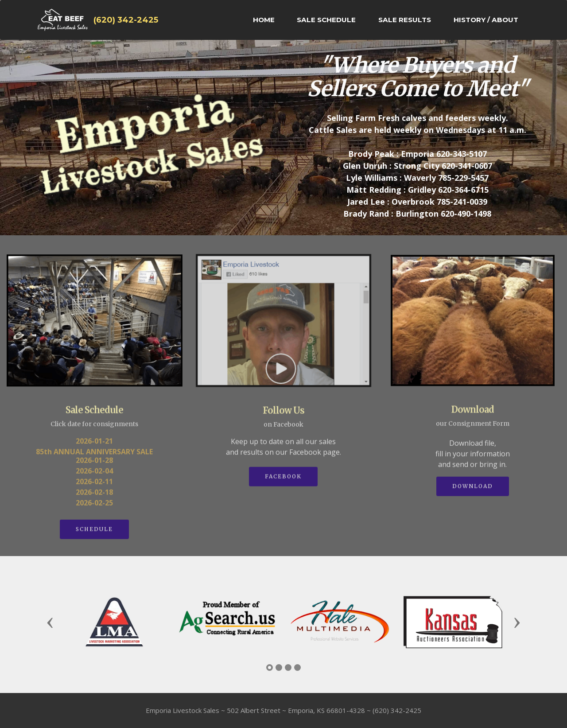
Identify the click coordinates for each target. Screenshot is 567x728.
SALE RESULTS (405, 20)
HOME (264, 20)
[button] (50, 622)
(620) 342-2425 (126, 20)
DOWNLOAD (473, 492)
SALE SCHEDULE (326, 20)
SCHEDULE (94, 535)
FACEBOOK (283, 482)
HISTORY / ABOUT (486, 20)
